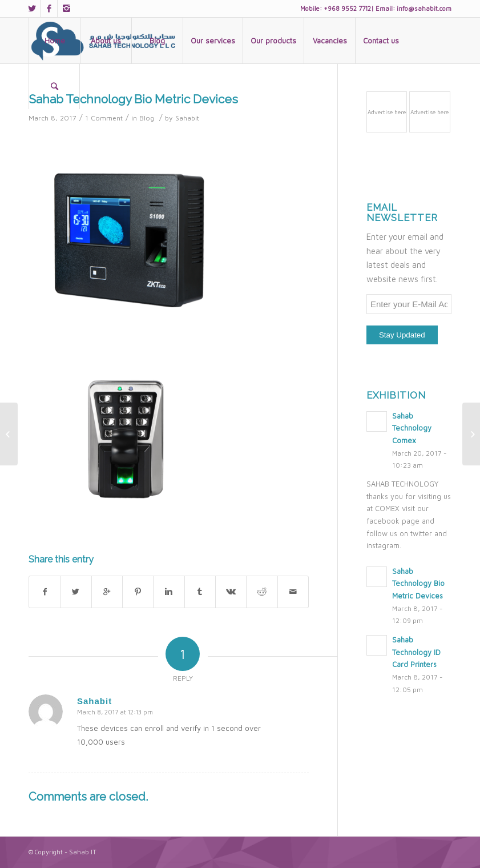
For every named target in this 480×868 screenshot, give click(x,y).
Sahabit (187, 118)
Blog (147, 118)
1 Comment (104, 118)
